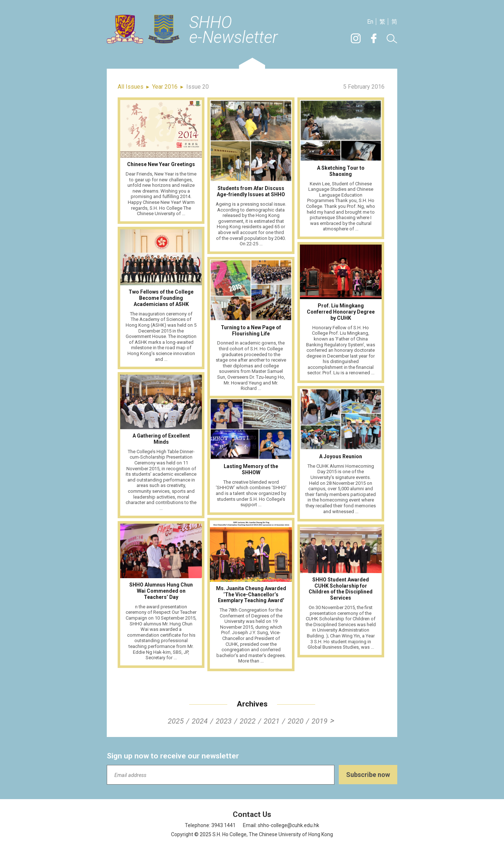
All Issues (131, 87)
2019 (320, 721)
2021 (272, 721)
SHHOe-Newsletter (233, 30)
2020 (296, 721)
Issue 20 (198, 87)
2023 (224, 721)
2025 (176, 721)
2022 (248, 721)
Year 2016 (165, 87)
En (370, 22)
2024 (200, 721)
